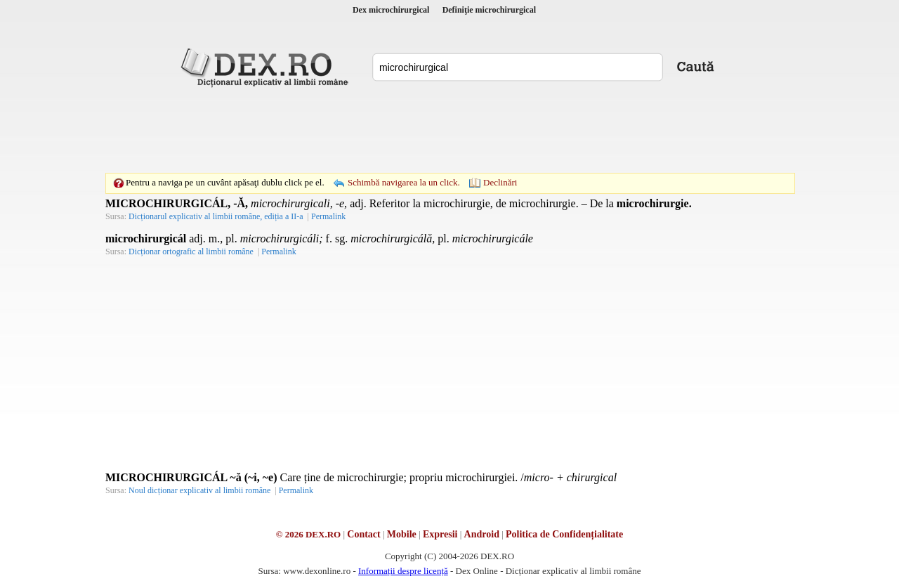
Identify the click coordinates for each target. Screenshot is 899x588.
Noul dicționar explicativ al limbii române (199, 490)
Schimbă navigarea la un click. (404, 182)
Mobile (402, 534)
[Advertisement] (449, 130)
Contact (363, 534)
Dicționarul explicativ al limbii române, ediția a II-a (216, 216)
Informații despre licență (403, 571)
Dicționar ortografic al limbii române (191, 251)
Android (482, 534)
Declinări (500, 182)
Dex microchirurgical (391, 10)
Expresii (440, 534)
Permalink (328, 216)
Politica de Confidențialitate (564, 534)
